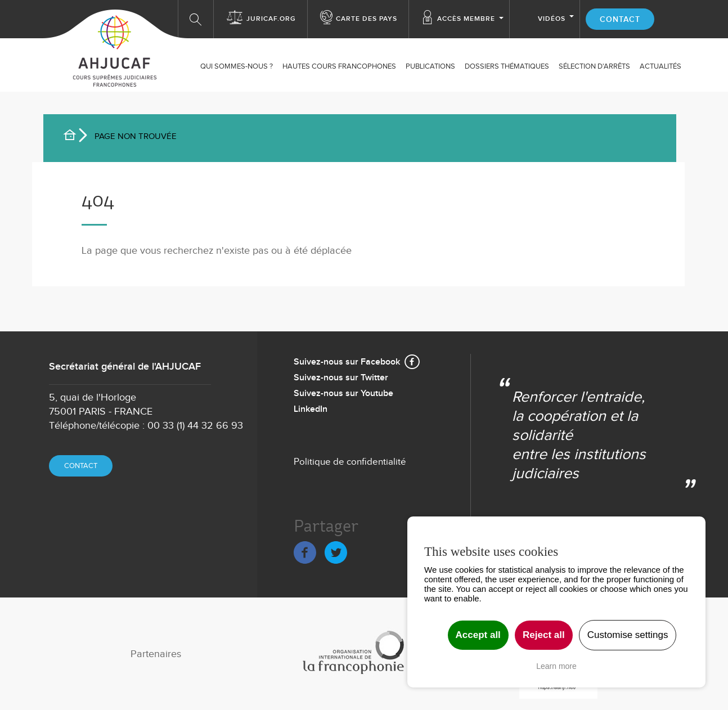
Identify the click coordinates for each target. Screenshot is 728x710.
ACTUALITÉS (660, 66)
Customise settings (628, 635)
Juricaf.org (271, 19)
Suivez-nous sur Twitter (341, 378)
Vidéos (552, 19)
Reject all (544, 635)
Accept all (478, 635)
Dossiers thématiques (507, 66)
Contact (620, 19)
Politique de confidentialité (350, 462)
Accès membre (466, 19)
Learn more (556, 666)
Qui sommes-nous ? (237, 66)
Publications (430, 66)
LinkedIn (311, 409)
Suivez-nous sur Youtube (343, 394)
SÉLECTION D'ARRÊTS (594, 66)
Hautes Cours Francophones (339, 66)
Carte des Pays (367, 19)
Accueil (74, 137)
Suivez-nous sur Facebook (347, 362)
